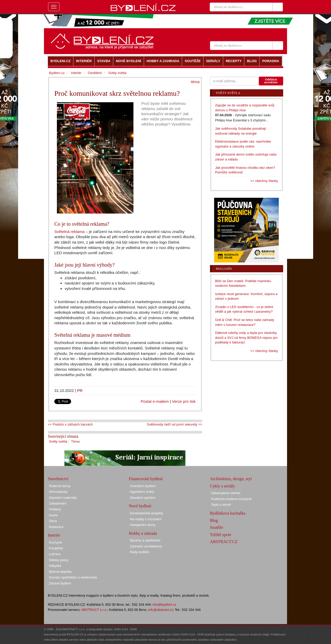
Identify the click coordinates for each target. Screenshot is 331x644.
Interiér (76, 73)
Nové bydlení (140, 506)
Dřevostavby (58, 492)
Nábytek (55, 566)
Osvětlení (95, 73)
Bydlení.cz (57, 73)
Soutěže (217, 527)
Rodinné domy (60, 486)
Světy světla (58, 441)
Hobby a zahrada (143, 533)
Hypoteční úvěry (142, 492)
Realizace (56, 527)
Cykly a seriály (223, 486)
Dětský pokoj (58, 560)
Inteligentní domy (143, 525)
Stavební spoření (142, 498)
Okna (53, 521)
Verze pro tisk (184, 401)
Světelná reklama (69, 232)
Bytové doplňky (60, 572)
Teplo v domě (221, 505)
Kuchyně (55, 542)
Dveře (53, 515)
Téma (75, 441)
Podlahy (55, 509)
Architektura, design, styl (231, 479)
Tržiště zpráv (221, 535)
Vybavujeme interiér (226, 493)
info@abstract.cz (160, 610)
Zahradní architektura (146, 546)
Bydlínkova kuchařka (228, 513)
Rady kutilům (140, 552)
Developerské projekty (146, 513)
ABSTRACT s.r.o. (94, 610)
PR (80, 390)
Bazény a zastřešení (145, 540)
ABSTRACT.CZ (224, 542)
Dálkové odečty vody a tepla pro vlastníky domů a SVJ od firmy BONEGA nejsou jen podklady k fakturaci (246, 338)
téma (195, 82)
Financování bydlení (146, 479)
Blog (214, 520)
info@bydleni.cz (164, 605)
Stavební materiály (63, 498)
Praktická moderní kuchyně (231, 499)
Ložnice (55, 554)
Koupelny (56, 548)
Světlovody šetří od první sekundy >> (175, 424)
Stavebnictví (58, 479)
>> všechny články (264, 181)
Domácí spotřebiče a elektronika (73, 577)
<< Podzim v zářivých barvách (70, 424)
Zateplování (58, 503)
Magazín (224, 269)
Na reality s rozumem (146, 519)
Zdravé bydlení (60, 583)
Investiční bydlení (143, 486)
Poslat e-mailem (155, 401)
